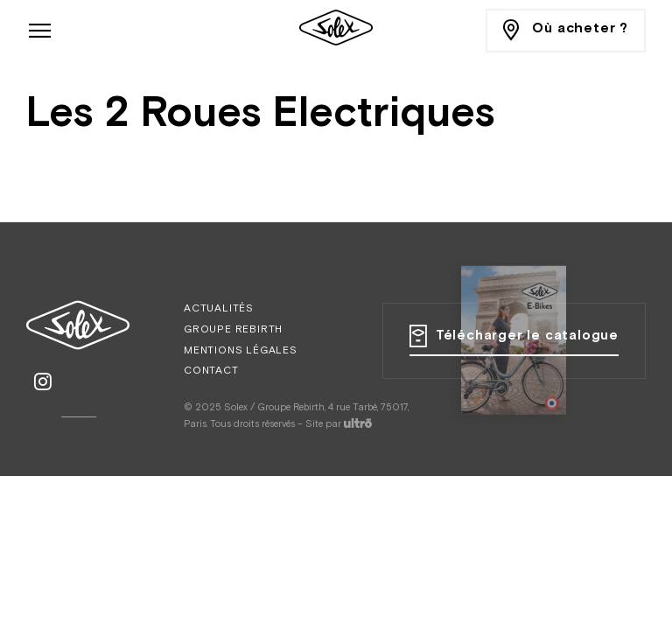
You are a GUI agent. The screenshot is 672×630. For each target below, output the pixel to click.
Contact (211, 371)
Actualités (219, 309)
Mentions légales (241, 351)
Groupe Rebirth (233, 330)
